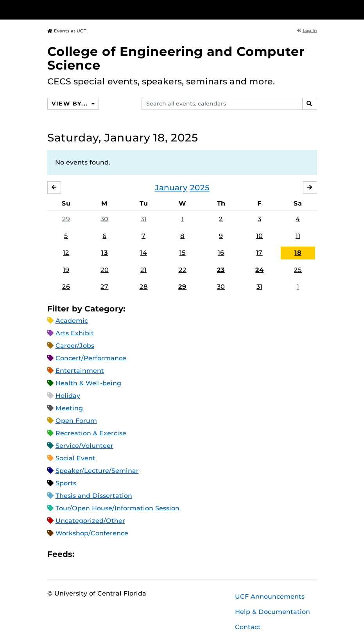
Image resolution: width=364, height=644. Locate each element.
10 (259, 236)
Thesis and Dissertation (94, 496)
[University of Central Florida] (99, 10)
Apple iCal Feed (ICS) (84, 554)
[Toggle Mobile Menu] (315, 9)
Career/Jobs (75, 346)
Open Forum (76, 421)
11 (298, 236)
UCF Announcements (270, 597)
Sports (66, 483)
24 (259, 270)
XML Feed (124, 554)
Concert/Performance (91, 358)
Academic (72, 321)
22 (183, 270)
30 (104, 219)
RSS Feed (111, 554)
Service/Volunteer (84, 446)
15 (183, 253)
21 (143, 270)
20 (105, 270)
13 (105, 253)
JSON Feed (138, 554)
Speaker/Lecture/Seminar (97, 471)
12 (66, 253)
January (171, 188)
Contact (248, 627)
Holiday (68, 396)
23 (221, 270)
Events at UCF (67, 31)
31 (144, 219)
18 (298, 253)
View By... (71, 104)
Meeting (69, 408)
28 (144, 287)
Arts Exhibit (75, 333)
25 (298, 270)
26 (66, 287)
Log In (307, 30)
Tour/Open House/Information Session (117, 508)
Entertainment (80, 371)
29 (66, 219)
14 (144, 253)
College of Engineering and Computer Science (176, 58)
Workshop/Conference (92, 533)
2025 (200, 188)
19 (66, 270)
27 (104, 287)
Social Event (75, 458)
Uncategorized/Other (90, 521)
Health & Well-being (88, 383)
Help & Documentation (273, 612)
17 (259, 253)
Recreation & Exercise (91, 433)
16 (221, 253)
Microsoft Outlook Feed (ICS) (98, 554)
